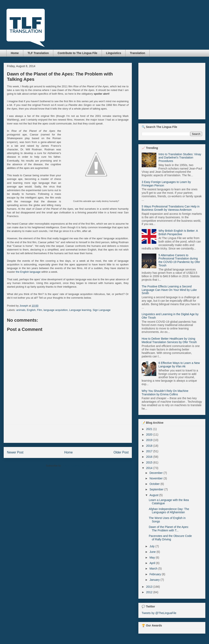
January (155, 580)
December (156, 473)
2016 (150, 457)
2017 (150, 451)
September (157, 489)
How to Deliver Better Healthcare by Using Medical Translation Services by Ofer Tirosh (169, 340)
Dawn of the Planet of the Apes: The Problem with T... (169, 529)
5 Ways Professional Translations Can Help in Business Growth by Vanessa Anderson (171, 208)
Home (15, 53)
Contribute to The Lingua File (77, 53)
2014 (150, 468)
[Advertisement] (68, 433)
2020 (150, 435)
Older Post (121, 452)
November (156, 478)
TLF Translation (38, 53)
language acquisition (56, 310)
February (156, 574)
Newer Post (15, 452)
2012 (150, 592)
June (153, 552)
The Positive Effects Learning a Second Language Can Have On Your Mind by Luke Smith (169, 290)
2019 (150, 440)
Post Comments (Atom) (76, 466)
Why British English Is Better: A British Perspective (178, 232)
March (154, 569)
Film (39, 310)
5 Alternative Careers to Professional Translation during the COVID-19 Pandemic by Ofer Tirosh (179, 260)
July (152, 546)
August (154, 495)
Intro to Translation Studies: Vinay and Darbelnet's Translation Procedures (180, 158)
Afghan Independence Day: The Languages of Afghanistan (169, 511)
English (31, 310)
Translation (137, 53)
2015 (150, 462)
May (152, 558)
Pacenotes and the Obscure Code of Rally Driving (170, 538)
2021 (150, 429)
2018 (150, 446)
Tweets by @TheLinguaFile (159, 613)
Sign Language (102, 310)
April (153, 563)
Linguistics (114, 53)
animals (21, 310)
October (155, 484)
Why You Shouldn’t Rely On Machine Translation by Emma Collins (165, 393)
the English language (28, 272)
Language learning (80, 310)
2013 (150, 587)
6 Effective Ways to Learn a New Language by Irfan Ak (179, 365)
